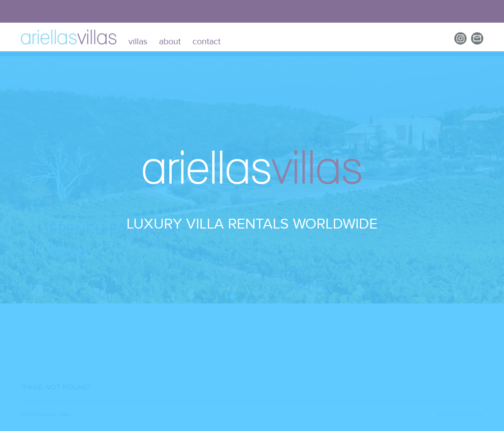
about (170, 42)
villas (138, 42)
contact (206, 42)
